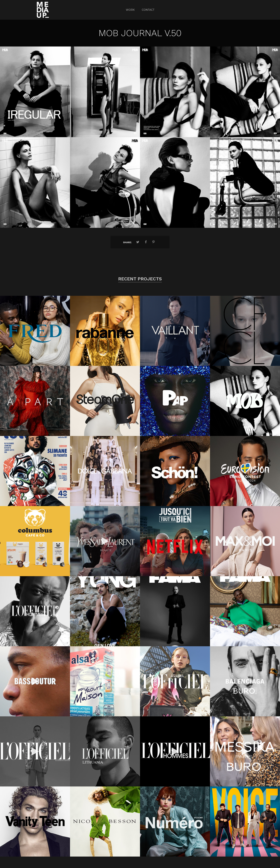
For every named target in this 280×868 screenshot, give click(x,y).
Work (130, 10)
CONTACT (148, 10)
